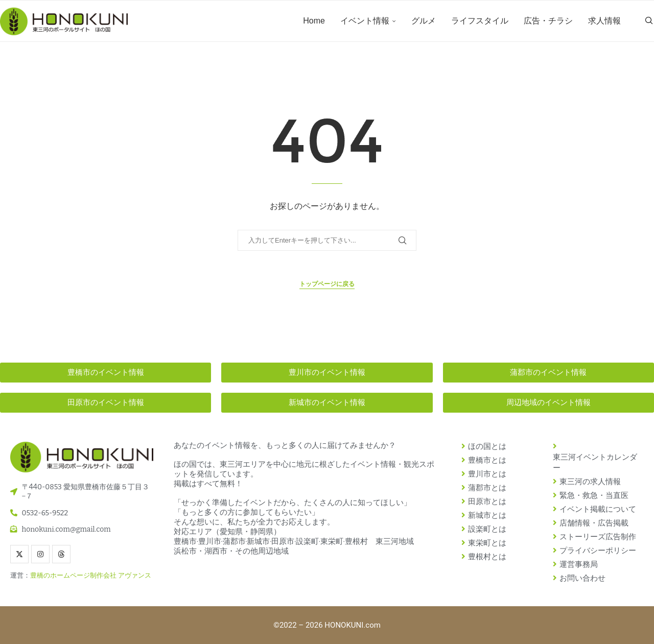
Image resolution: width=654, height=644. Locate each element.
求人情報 (604, 21)
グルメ (424, 21)
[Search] (649, 21)
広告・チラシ (548, 21)
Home (314, 21)
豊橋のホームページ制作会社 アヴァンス (91, 575)
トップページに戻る (327, 284)
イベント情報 (365, 21)
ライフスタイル (480, 21)
